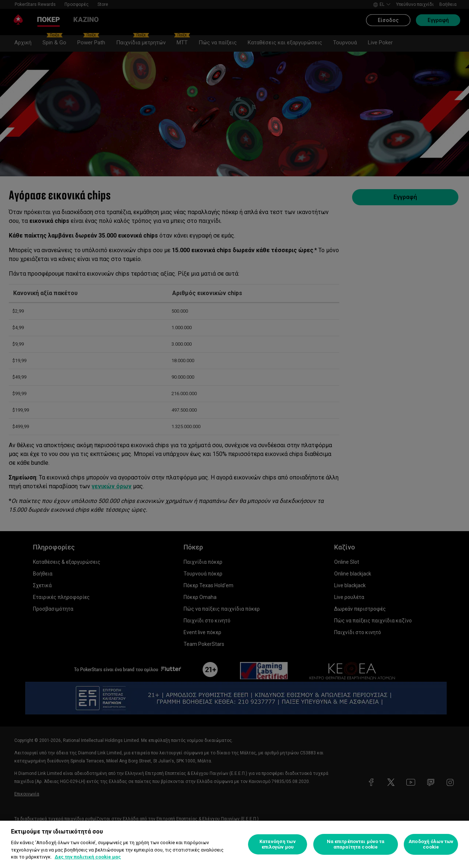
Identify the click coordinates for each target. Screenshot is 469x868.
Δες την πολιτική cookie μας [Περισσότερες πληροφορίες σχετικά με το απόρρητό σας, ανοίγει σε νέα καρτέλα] (88, 857)
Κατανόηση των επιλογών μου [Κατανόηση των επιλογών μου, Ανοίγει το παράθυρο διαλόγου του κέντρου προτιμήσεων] (278, 844)
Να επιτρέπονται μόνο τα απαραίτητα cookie (356, 844)
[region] (234, 844)
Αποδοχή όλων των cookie (431, 844)
